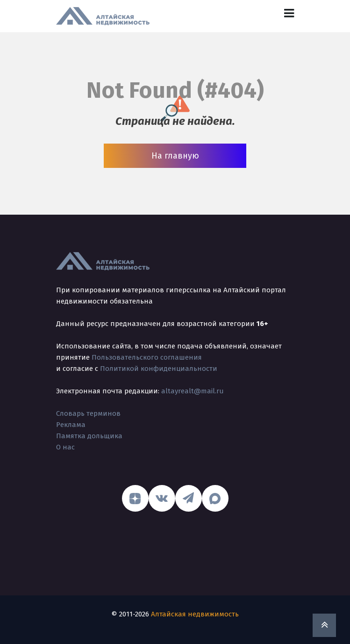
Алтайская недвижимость (195, 614)
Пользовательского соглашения (147, 357)
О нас (65, 447)
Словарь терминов (88, 413)
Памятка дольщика (89, 436)
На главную (175, 156)
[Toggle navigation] (289, 13)
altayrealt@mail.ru (193, 391)
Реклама (71, 425)
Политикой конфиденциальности (159, 369)
